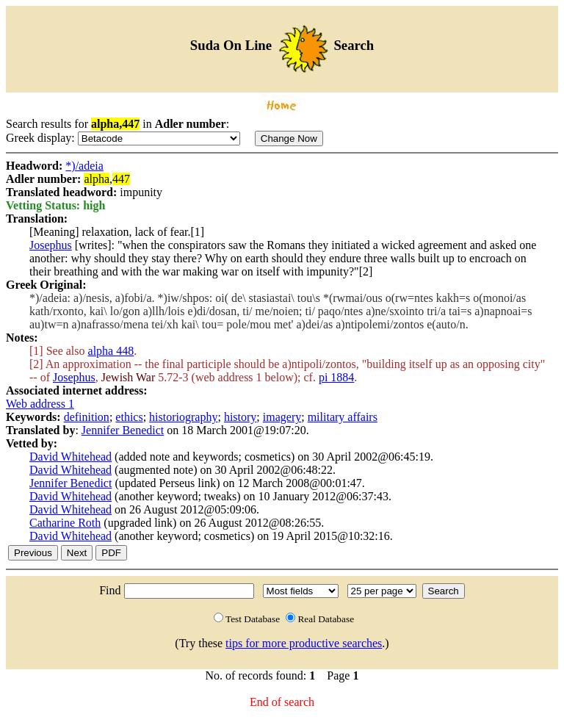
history (240, 417)
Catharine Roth (65, 523)
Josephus (51, 245)
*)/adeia (84, 166)
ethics (129, 417)
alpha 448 (111, 351)
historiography (183, 417)
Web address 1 (40, 404)
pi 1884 (336, 377)
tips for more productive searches (304, 643)
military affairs (343, 417)
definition (87, 417)
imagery (282, 417)
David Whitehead (70, 457)
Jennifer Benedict (123, 430)
